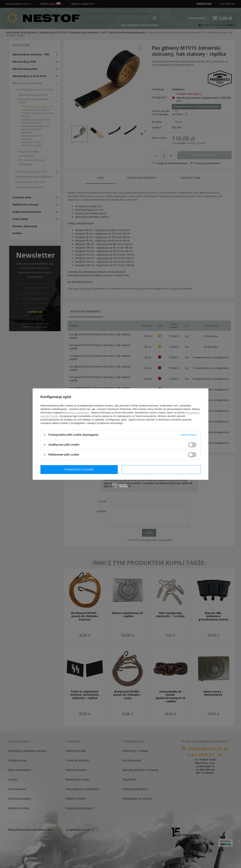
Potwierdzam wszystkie (162, 469)
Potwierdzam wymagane (80, 469)
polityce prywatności (79, 413)
